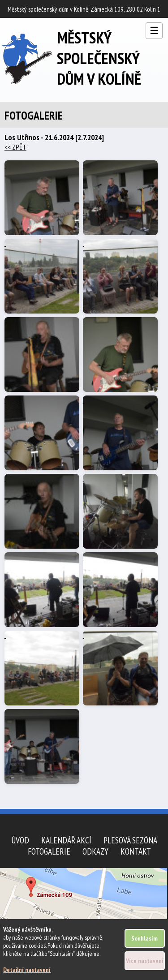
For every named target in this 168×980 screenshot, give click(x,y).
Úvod (20, 840)
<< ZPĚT (15, 147)
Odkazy (95, 851)
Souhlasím (144, 938)
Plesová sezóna (130, 840)
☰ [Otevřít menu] (154, 31)
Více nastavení (145, 961)
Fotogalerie (49, 851)
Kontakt (136, 851)
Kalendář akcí (66, 840)
